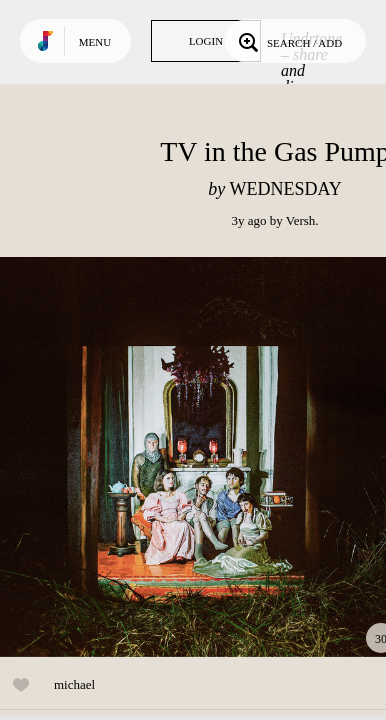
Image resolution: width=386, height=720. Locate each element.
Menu (95, 42)
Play (200, 457)
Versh (301, 220)
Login (206, 41)
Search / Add (288, 41)
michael (74, 684)
